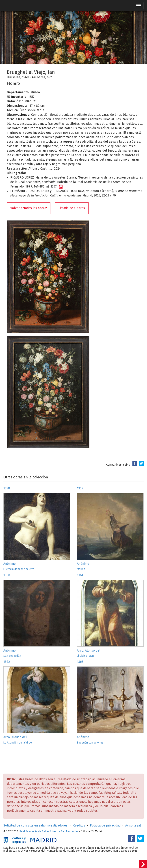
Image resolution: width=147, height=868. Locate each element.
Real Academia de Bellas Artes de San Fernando (49, 831)
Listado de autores (72, 208)
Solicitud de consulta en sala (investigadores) (36, 825)
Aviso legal (133, 825)
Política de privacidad (105, 825)
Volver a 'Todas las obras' (29, 208)
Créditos (79, 825)
